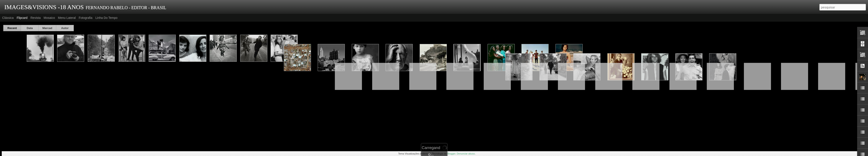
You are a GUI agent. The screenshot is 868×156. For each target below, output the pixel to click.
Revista (35, 18)
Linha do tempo (107, 18)
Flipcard (22, 18)
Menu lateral (67, 18)
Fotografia (86, 18)
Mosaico (49, 18)
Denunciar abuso (466, 154)
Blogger (451, 154)
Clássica (8, 18)
